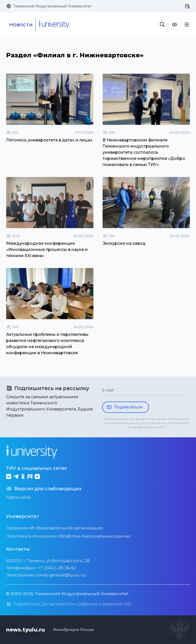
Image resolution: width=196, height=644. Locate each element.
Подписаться (125, 407)
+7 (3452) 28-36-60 (57, 568)
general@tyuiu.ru (67, 575)
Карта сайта (19, 497)
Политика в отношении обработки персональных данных (68, 536)
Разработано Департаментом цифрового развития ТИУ (69, 604)
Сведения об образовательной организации (54, 528)
